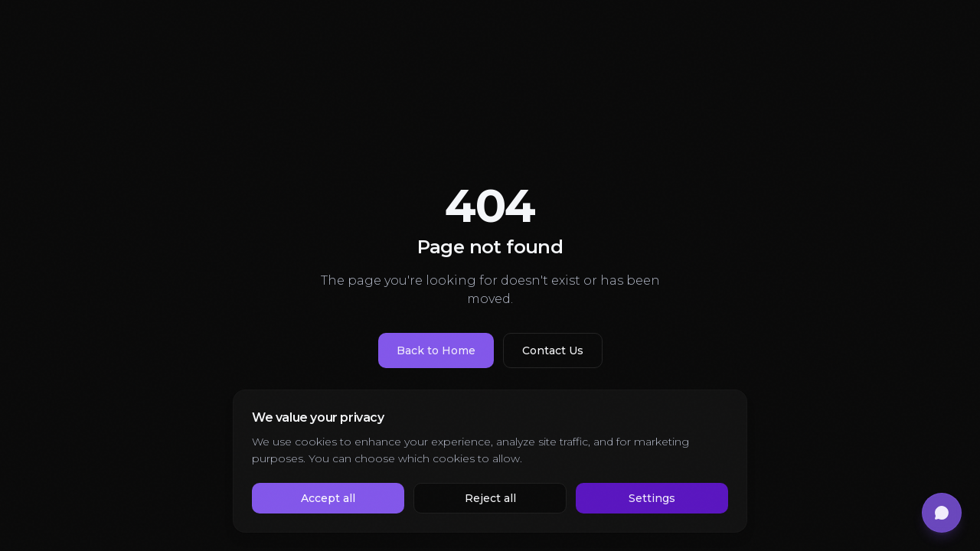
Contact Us (553, 350)
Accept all (328, 498)
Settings (652, 498)
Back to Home (436, 350)
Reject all (490, 498)
